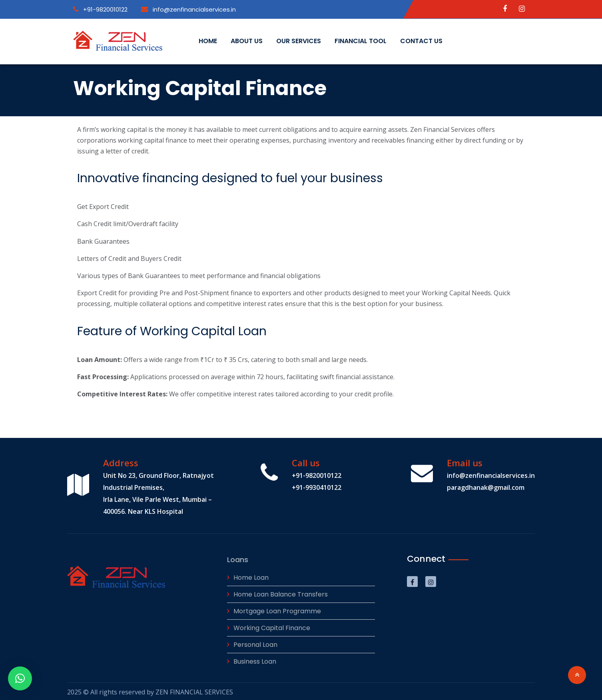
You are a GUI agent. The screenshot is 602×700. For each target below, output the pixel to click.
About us (247, 41)
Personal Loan (255, 643)
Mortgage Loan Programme (277, 610)
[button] (20, 678)
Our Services (299, 41)
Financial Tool (361, 41)
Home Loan (251, 576)
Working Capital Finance (272, 626)
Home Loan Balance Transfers (281, 593)
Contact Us (421, 41)
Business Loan (255, 660)
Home (208, 41)
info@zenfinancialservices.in (188, 9)
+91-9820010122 (100, 9)
